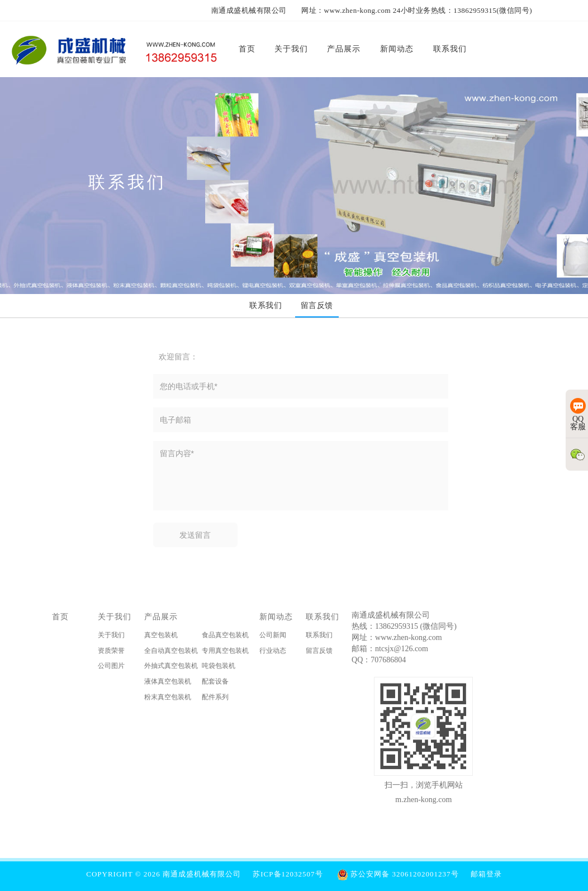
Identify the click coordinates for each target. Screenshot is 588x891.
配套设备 (215, 683)
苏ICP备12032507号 (288, 874)
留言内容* (301, 476)
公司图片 (111, 667)
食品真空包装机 (225, 637)
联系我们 (323, 618)
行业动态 (273, 652)
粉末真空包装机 (168, 699)
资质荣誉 (111, 652)
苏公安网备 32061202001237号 (398, 874)
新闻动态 (276, 618)
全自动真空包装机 (171, 652)
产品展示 (161, 618)
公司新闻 (273, 637)
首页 (60, 618)
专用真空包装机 (225, 652)
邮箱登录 (486, 874)
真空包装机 (161, 637)
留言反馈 (319, 652)
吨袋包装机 (219, 667)
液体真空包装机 (168, 683)
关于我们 (115, 618)
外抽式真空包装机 (171, 667)
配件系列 (215, 699)
